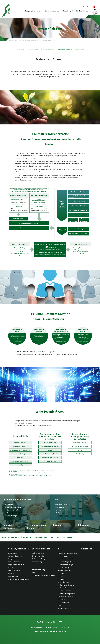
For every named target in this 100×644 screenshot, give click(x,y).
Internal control (13, 576)
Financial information (65, 570)
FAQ (52, 537)
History (10, 568)
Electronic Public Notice (66, 597)
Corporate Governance (33, 49)
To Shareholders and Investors (18, 499)
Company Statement (15, 556)
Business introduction (51, 11)
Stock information (61, 504)
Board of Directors (14, 562)
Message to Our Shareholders (67, 553)
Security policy (51, 627)
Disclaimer (27, 537)
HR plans (11, 573)
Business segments (48, 49)
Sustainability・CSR (67, 11)
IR (77, 11)
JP (83, 6)
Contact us (65, 627)
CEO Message (12, 553)
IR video (61, 576)
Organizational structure (16, 565)
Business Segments (38, 553)
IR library (61, 573)
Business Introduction (42, 549)
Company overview (14, 559)
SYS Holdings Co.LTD (6, 10)
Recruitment (84, 11)
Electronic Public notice (11, 537)
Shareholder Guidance (67, 585)
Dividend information (66, 591)
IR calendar (62, 579)
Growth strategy (80, 49)
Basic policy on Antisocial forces (18, 579)
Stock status (59, 507)
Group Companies (14, 570)
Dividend (58, 510)
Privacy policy (37, 627)
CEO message (20, 49)
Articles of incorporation (64, 513)
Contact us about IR (64, 537)
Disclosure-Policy (64, 602)
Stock (55, 499)
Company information (33, 11)
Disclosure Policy (41, 537)
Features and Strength (64, 49)
